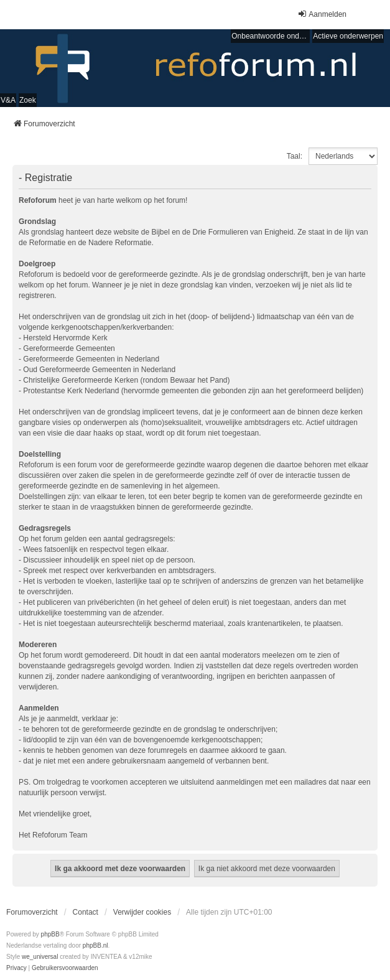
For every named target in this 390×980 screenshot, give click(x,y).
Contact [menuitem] (86, 912)
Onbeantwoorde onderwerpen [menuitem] (271, 36)
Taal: (295, 156)
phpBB (50, 934)
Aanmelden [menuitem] (322, 14)
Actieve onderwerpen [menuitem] (348, 36)
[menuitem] (16, 968)
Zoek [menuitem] (28, 100)
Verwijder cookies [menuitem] (142, 912)
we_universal (40, 957)
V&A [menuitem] (8, 100)
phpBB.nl (95, 945)
